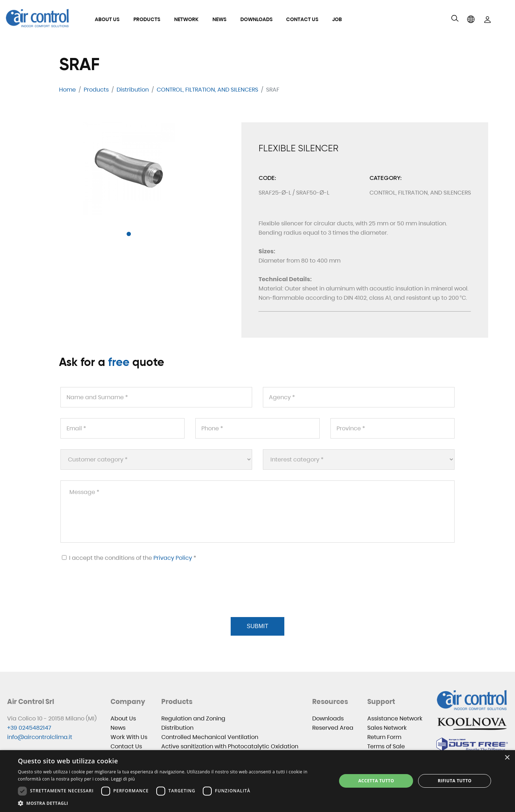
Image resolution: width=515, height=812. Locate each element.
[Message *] (257, 512)
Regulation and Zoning (193, 718)
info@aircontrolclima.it (40, 737)
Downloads (256, 19)
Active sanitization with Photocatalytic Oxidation (230, 746)
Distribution (177, 728)
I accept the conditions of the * (129, 558)
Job (337, 19)
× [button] (507, 758)
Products (147, 19)
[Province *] (393, 428)
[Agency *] (359, 397)
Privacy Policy (173, 558)
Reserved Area (333, 728)
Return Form (384, 737)
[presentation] (114, 598)
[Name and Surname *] (156, 397)
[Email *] (122, 428)
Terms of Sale (386, 746)
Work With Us (129, 737)
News (219, 19)
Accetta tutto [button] (376, 781)
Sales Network (387, 728)
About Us (107, 19)
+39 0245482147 (29, 728)
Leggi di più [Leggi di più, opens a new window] (123, 779)
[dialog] (257, 781)
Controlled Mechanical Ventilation (210, 737)
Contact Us (302, 19)
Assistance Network (395, 718)
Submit (257, 626)
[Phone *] (257, 428)
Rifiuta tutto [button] (455, 781)
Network (186, 19)
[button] (129, 234)
